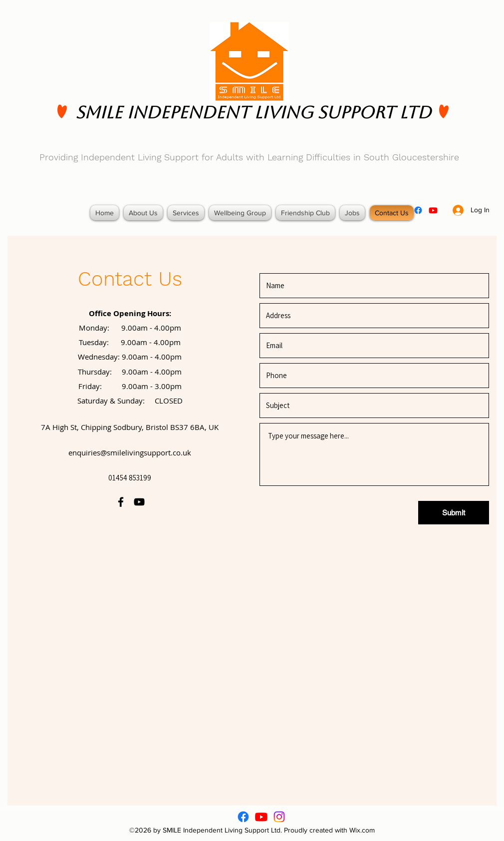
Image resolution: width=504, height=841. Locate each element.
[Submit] (454, 513)
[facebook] (418, 210)
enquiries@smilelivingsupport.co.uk (130, 452)
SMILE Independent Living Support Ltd (253, 112)
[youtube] (433, 210)
